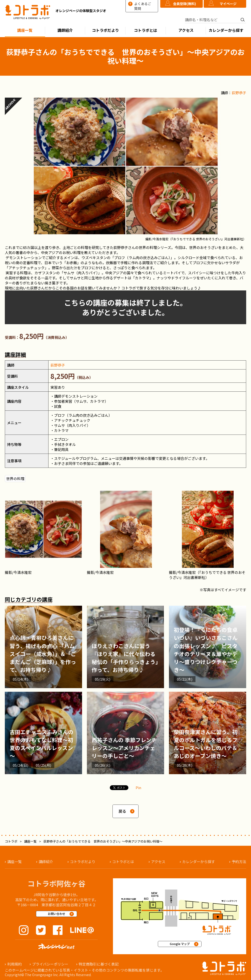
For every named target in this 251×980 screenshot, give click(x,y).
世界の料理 (15, 479)
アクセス (186, 30)
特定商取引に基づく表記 (99, 964)
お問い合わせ (56, 914)
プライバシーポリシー (50, 964)
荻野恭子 (239, 93)
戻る (122, 811)
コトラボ (11, 841)
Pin (138, 788)
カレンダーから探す (226, 30)
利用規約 (14, 964)
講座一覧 (25, 30)
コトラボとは (146, 30)
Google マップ (180, 944)
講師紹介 (65, 30)
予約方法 (239, 862)
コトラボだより (105, 30)
